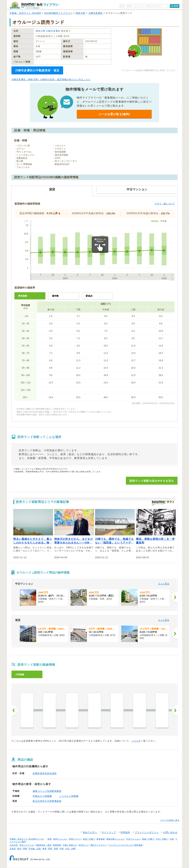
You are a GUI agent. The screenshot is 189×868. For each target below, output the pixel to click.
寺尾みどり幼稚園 (42, 796)
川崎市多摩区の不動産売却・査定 (37, 70)
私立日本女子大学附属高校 (47, 801)
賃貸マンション (60, 839)
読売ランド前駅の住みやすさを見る (152, 481)
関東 (25, 849)
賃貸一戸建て (89, 839)
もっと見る (164, 584)
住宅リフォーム (26, 845)
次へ (175, 710)
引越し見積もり (70, 845)
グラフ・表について (165, 204)
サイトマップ (109, 832)
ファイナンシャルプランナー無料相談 (125, 845)
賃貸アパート (75, 839)
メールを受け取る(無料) (114, 114)
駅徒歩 (89, 296)
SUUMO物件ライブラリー (59, 13)
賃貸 (49, 839)
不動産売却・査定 (43, 845)
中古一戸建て (162, 839)
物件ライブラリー (99, 845)
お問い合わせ (170, 832)
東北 (19, 849)
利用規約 (125, 832)
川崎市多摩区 (96, 13)
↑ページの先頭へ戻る (170, 820)
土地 (172, 839)
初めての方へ (90, 832)
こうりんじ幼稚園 (69, 796)
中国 (61, 849)
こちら (135, 741)
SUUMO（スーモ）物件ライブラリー (35, 5)
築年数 (55, 296)
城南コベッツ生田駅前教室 (47, 791)
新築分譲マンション (115, 839)
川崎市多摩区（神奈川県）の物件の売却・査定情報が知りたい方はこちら (51, 80)
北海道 (13, 849)
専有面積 (23, 296)
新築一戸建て (148, 839)
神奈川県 (80, 13)
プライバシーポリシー (147, 832)
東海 (44, 849)
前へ (14, 710)
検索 (176, 6)
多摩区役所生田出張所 (45, 773)
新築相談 (57, 845)
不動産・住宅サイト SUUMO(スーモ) (27, 839)
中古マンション (133, 839)
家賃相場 (101, 839)
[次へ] (175, 597)
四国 (56, 849)
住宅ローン (84, 845)
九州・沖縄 (70, 849)
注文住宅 (14, 845)
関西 (50, 849)
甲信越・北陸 (35, 849)
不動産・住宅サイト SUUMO (25, 13)
